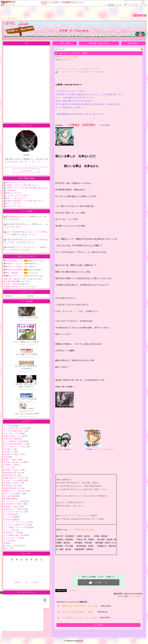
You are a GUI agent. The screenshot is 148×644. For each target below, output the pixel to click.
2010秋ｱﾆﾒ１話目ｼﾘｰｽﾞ (13, 454)
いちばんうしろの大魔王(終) (15, 480)
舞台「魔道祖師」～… (15, 273)
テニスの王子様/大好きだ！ (14, 431)
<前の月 (17, 582)
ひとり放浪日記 (10, 514)
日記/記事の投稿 (26, 178)
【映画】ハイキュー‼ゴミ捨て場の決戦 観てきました (27, 188)
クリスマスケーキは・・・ (16, 206)
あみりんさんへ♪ (21, 217)
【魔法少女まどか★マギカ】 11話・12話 (79, 606)
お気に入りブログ (26, 256)
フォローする (26, 171)
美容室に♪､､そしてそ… (15, 264)
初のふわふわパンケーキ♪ (16, 183)
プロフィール (20, 18)
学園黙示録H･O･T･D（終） (14, 478)
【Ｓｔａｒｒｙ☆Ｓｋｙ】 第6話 (73, 53)
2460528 (139, 15)
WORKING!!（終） (11, 486)
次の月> (36, 582)
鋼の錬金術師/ (9, 499)
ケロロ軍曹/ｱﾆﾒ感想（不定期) (15, 535)
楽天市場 (143, 5)
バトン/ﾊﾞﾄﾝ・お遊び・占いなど (16, 525)
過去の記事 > (133, 43)
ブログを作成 (133, 5)
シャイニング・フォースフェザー (17, 522)
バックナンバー (27, 292)
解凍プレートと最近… (15, 267)
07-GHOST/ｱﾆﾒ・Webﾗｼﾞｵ (14, 504)
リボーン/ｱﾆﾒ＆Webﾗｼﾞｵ (13, 494)
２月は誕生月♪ (12, 190)
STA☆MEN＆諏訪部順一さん (15, 444)
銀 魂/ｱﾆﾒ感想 (10, 496)
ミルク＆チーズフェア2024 (17, 196)
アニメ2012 (8, 540)
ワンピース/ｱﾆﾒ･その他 (13, 538)
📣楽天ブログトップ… (15, 276)
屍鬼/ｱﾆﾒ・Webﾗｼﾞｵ (11, 460)
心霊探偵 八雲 (10, 465)
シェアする (72, 590)
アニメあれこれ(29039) (70, 57)
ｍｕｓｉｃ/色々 (10, 530)
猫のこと (7, 548)
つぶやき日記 (9, 426)
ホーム (5, 18)
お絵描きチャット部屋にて (14, 509)
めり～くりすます (13, 203)
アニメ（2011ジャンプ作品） (15, 447)
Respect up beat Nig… (15, 270)
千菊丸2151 (11, 240)
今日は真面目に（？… (15, 261)
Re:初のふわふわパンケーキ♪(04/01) (33, 232)
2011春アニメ (9, 449)
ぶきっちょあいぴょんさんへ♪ (27, 247)
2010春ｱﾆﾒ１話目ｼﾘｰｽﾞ (13, 483)
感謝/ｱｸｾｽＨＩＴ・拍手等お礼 (15, 491)
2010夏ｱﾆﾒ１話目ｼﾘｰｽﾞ (13, 470)
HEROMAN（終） (11, 475)
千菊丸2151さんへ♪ (23, 224)
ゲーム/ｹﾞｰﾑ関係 (10, 517)
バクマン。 (8, 467)
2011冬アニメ (9, 452)
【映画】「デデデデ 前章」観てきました (22, 185)
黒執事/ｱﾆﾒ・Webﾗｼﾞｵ (12, 507)
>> (113, 5)
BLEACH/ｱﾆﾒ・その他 (12, 533)
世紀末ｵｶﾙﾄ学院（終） (12, 473)
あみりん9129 (11, 232)
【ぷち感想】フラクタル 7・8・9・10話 (79, 618)
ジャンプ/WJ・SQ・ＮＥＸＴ (15, 428)
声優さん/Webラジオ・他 (14, 436)
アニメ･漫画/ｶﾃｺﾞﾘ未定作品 (14, 441)
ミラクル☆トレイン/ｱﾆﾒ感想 (15, 501)
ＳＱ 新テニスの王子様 (13, 434)
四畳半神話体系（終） (12, 488)
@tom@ (9, 217)
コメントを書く (135, 596)
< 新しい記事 (65, 43)
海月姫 (6, 457)
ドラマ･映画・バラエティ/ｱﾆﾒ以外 (17, 527)
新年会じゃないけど (14, 193)
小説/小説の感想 (10, 520)
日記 (11, 18)
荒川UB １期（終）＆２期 (15, 462)
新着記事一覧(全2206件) (99, 43)
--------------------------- (26, 318)
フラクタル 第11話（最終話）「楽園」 (78, 612)
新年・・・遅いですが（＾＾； (18, 198)
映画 (5, 543)
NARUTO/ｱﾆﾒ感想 (11, 439)
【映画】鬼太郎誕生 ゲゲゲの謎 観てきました (25, 201)
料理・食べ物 (9, 5)
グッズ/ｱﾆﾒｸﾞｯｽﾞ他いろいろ (14, 512)
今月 (26, 582)
